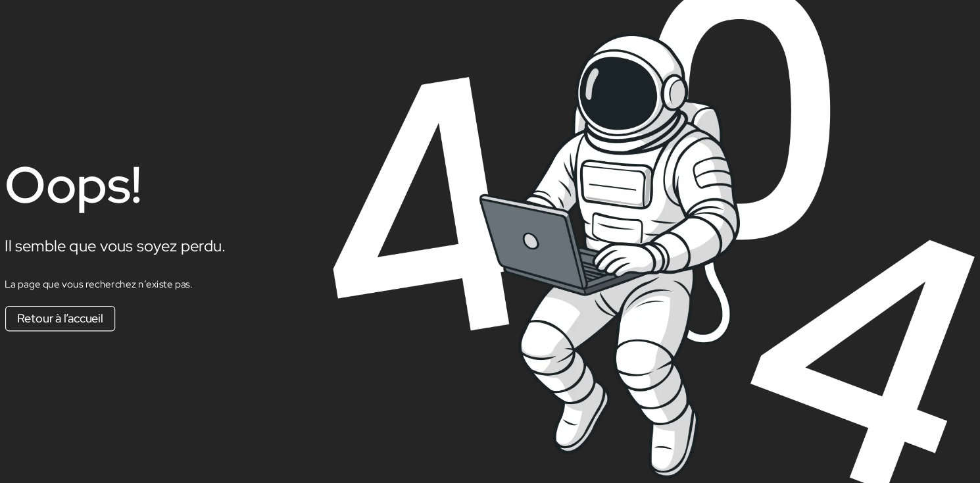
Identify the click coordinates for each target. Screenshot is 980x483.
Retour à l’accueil (60, 318)
